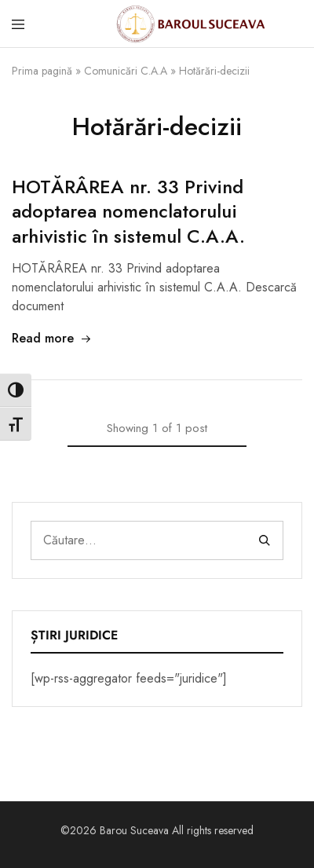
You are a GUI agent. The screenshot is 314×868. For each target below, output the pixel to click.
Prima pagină (42, 71)
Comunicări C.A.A (126, 71)
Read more (52, 338)
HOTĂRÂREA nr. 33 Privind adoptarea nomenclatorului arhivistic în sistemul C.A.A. (128, 212)
